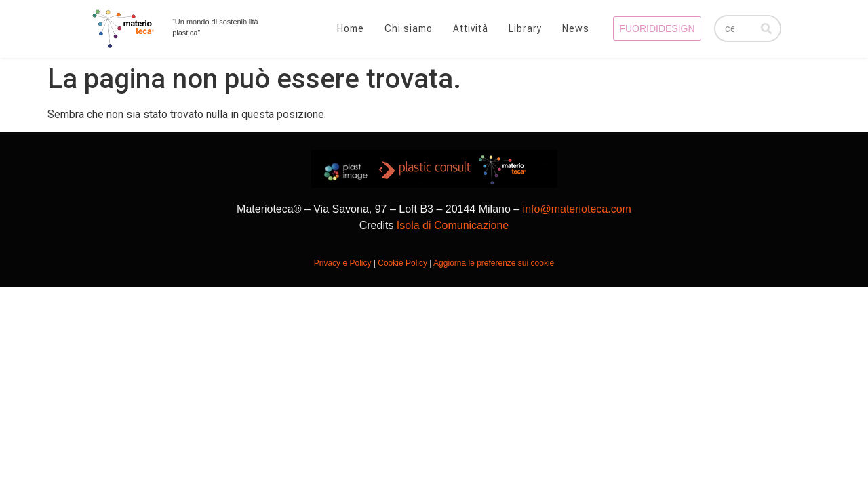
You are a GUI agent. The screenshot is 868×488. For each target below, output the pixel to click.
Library (525, 28)
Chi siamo (409, 28)
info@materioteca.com (577, 209)
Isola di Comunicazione (453, 225)
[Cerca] (766, 28)
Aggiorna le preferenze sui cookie (494, 263)
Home (351, 28)
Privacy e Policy (343, 263)
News (576, 28)
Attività (471, 28)
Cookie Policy (402, 263)
